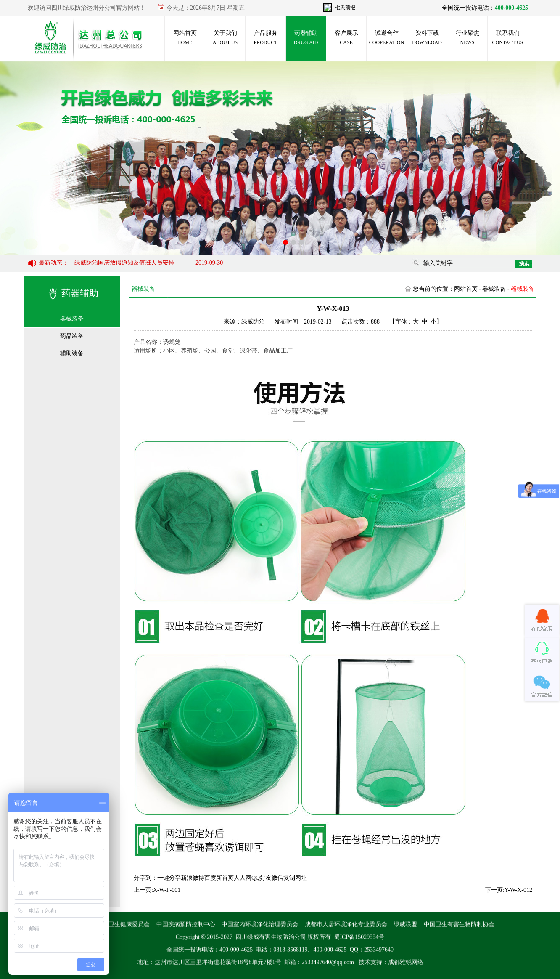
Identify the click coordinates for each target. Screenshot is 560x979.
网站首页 (185, 38)
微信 (277, 878)
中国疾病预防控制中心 (186, 931)
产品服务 (265, 38)
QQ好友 (262, 878)
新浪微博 (193, 878)
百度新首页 (219, 878)
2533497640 (379, 956)
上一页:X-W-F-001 (157, 890)
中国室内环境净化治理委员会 (260, 931)
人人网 (243, 878)
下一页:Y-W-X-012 (509, 890)
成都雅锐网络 (406, 969)
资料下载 (427, 38)
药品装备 (72, 336)
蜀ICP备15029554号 (359, 943)
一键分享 (169, 878)
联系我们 (508, 38)
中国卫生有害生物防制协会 (459, 931)
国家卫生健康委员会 (123, 931)
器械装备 (72, 319)
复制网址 (295, 878)
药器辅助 (306, 38)
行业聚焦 (468, 38)
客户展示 (346, 38)
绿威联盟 (405, 931)
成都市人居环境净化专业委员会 (346, 931)
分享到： (145, 878)
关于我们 (225, 38)
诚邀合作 (387, 38)
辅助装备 (72, 353)
